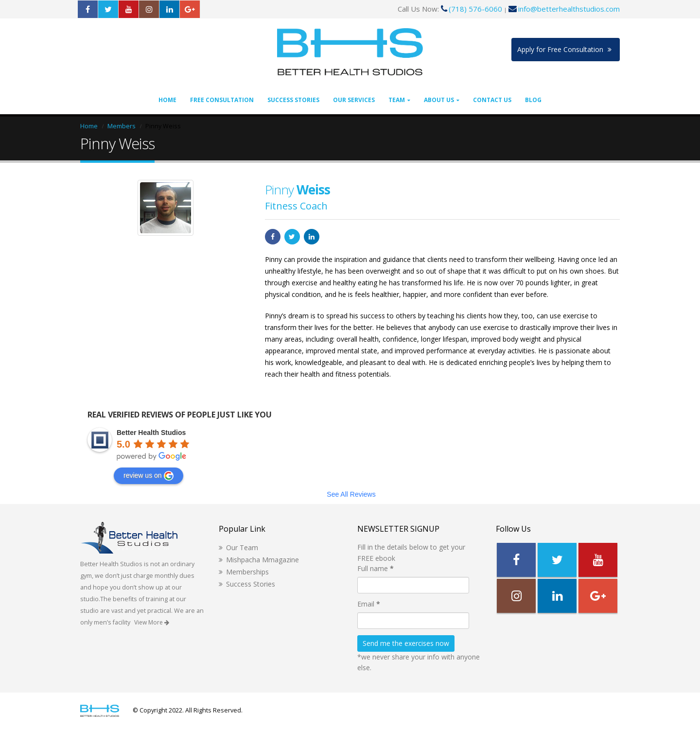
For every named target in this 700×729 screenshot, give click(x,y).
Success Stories (293, 100)
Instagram (516, 596)
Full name (376, 568)
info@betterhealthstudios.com (569, 9)
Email (369, 604)
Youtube (598, 560)
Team (397, 100)
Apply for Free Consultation (564, 49)
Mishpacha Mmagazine (262, 560)
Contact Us (492, 100)
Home (167, 100)
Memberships (247, 572)
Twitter (292, 237)
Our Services (354, 100)
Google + (598, 596)
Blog (533, 100)
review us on (149, 476)
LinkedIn (312, 237)
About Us (439, 100)
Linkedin (557, 596)
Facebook (273, 237)
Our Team (242, 547)
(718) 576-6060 (475, 9)
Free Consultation (222, 100)
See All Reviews (351, 494)
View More (152, 622)
